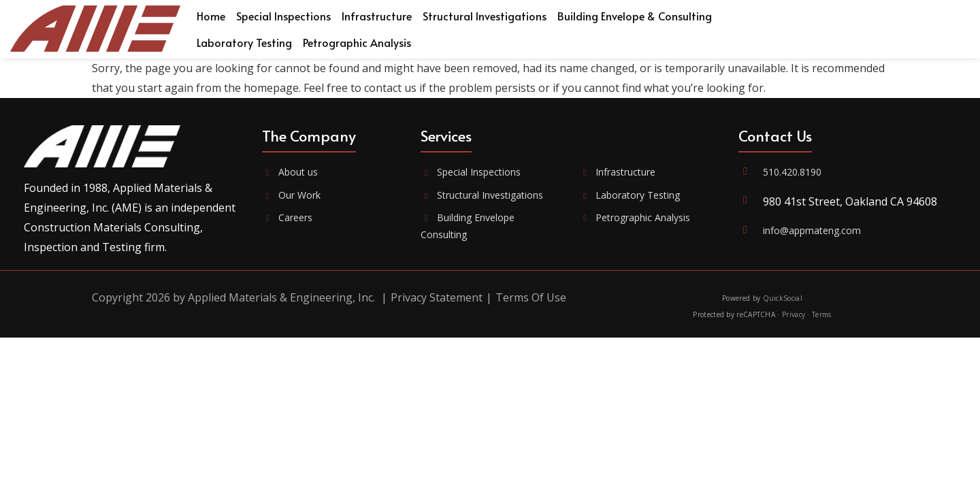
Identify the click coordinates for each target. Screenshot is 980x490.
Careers (287, 217)
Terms (822, 314)
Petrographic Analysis (635, 217)
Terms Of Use (531, 297)
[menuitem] (211, 16)
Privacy (794, 314)
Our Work (291, 195)
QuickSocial (783, 298)
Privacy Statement (437, 297)
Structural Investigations (482, 195)
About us (290, 172)
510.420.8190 (792, 172)
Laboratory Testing (630, 195)
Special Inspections (471, 172)
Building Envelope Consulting (468, 226)
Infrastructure (618, 172)
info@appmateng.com (812, 230)
